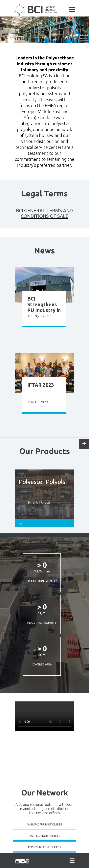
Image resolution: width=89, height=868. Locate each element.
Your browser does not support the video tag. (45, 716)
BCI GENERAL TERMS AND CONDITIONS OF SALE (44, 213)
